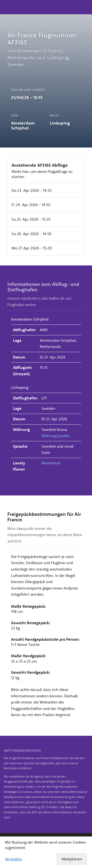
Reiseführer (51, 463)
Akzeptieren (72, 859)
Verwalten (13, 859)
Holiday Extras (46, 7)
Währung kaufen (56, 436)
